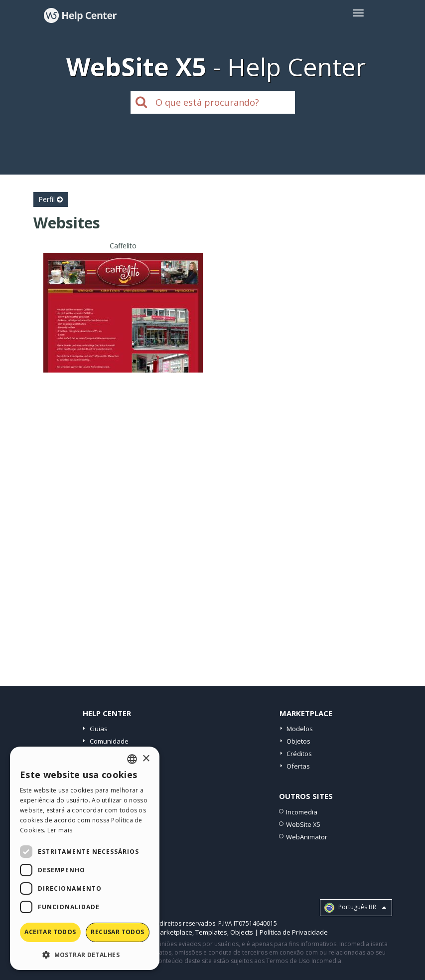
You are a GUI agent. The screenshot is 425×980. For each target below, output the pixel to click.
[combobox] (132, 759)
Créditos (299, 754)
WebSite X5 (303, 824)
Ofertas (298, 766)
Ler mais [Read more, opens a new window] (60, 830)
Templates (211, 932)
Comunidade (109, 741)
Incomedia (302, 812)
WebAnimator (307, 837)
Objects (242, 932)
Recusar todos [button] (117, 932)
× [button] (146, 759)
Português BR (355, 908)
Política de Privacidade (294, 932)
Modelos (300, 729)
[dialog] (85, 858)
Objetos (298, 741)
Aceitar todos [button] (50, 932)
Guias (99, 729)
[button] (85, 954)
